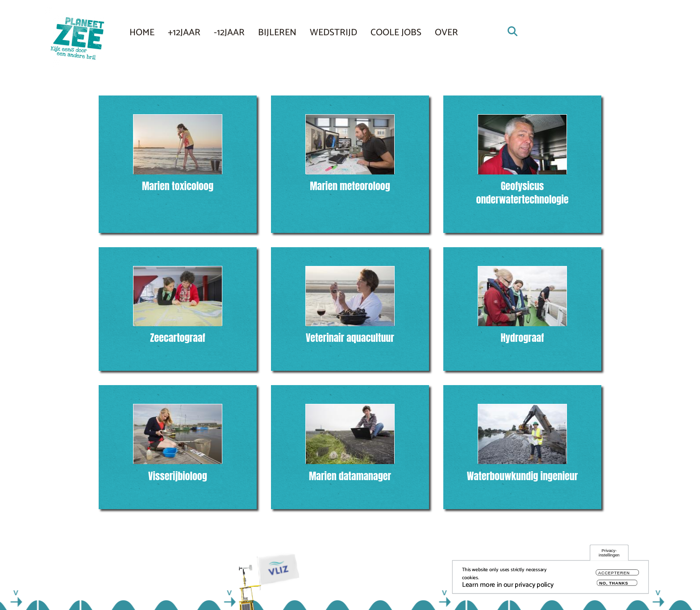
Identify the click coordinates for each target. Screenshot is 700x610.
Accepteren (614, 574)
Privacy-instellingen (609, 554)
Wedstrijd (333, 33)
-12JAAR (229, 33)
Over (446, 33)
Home (142, 33)
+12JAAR (184, 33)
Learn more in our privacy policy (508, 586)
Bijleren (277, 33)
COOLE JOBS (396, 33)
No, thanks (614, 584)
